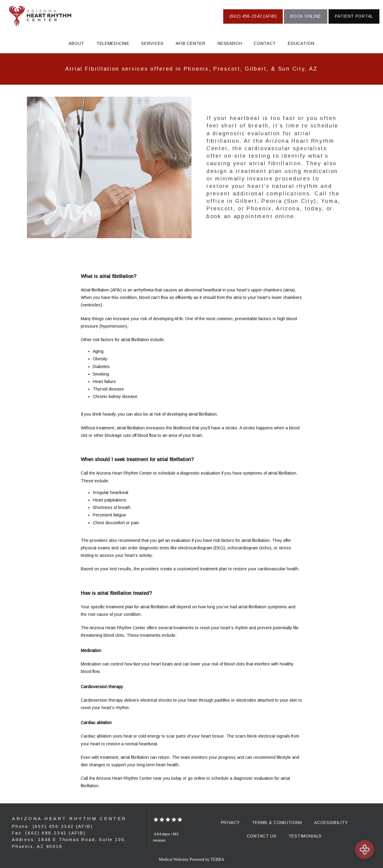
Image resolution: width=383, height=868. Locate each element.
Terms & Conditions (277, 823)
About (76, 43)
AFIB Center (191, 43)
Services (152, 43)
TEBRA (217, 859)
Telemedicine (113, 43)
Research (230, 43)
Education (301, 43)
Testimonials (305, 836)
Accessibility (331, 823)
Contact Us (262, 836)
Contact (265, 43)
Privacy (230, 823)
